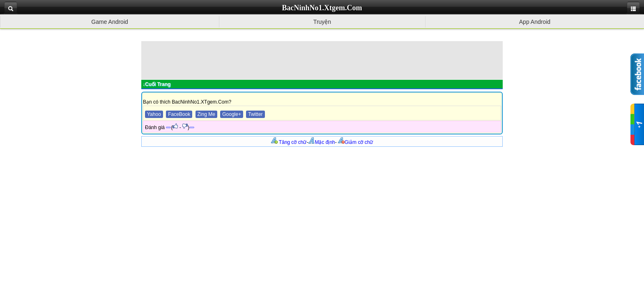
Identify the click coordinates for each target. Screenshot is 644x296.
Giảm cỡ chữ (355, 142)
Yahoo (154, 114)
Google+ (232, 114)
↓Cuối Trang (156, 84)
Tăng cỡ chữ (289, 142)
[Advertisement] (322, 60)
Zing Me (206, 114)
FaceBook (179, 114)
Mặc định (321, 142)
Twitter (255, 114)
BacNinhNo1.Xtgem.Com (322, 8)
